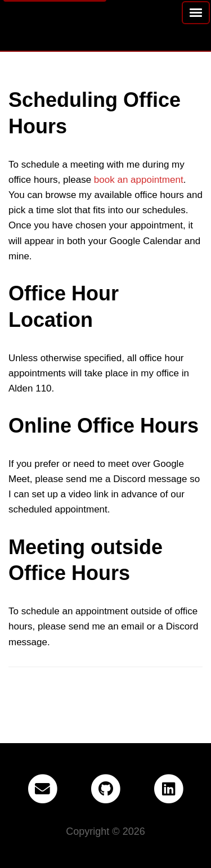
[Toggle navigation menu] (196, 13)
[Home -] (8, 16)
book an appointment (139, 180)
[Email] (42, 789)
